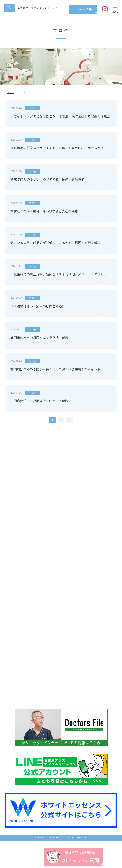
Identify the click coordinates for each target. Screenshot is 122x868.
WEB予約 (85, 9)
